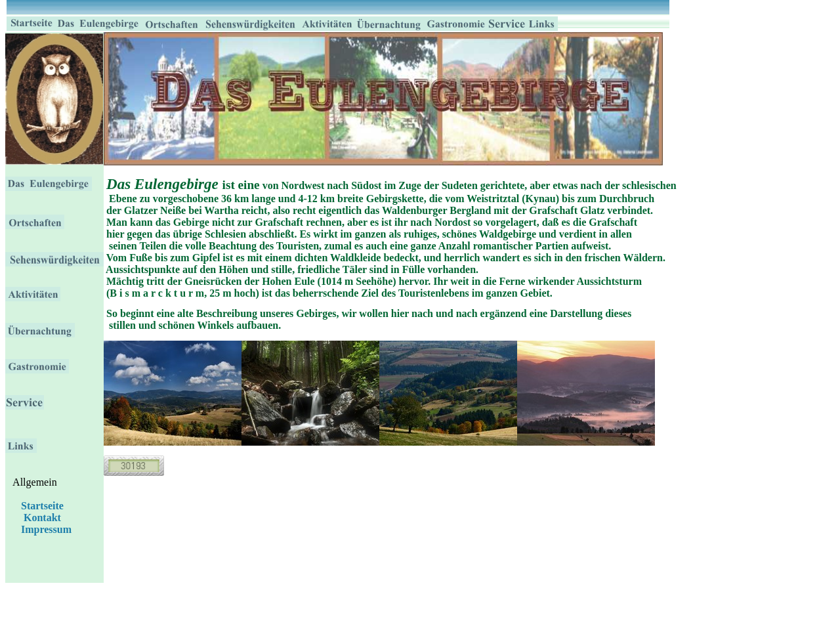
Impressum (46, 529)
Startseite (41, 506)
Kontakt (42, 518)
